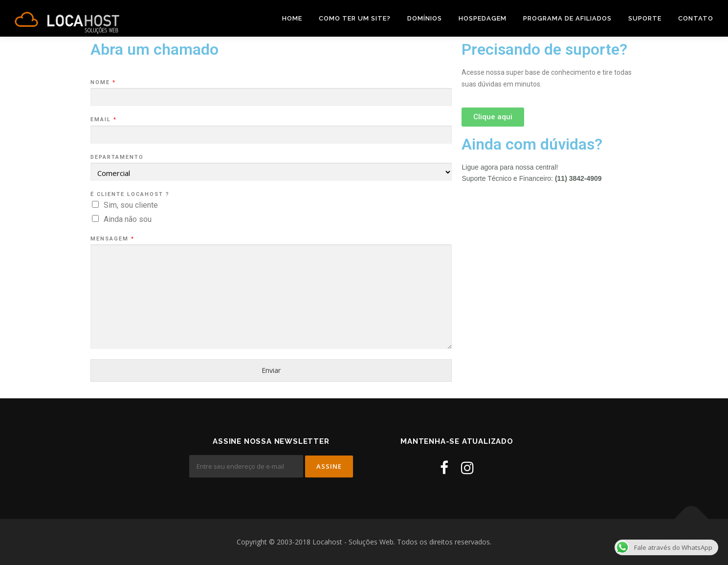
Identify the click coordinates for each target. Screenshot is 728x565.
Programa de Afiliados (567, 18)
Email (103, 120)
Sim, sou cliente (131, 205)
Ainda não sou (128, 219)
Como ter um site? (355, 18)
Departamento (117, 157)
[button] (493, 117)
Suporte (645, 18)
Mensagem (112, 239)
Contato (696, 18)
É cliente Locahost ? (130, 194)
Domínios (425, 18)
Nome (103, 82)
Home (292, 18)
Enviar (271, 370)
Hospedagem (483, 18)
